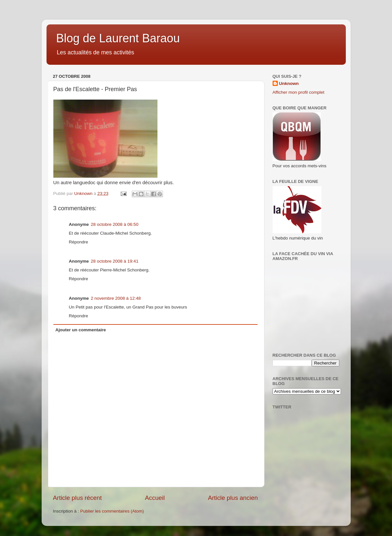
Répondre (79, 242)
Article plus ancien (233, 498)
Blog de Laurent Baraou (118, 38)
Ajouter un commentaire (81, 330)
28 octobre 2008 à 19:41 (115, 261)
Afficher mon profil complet (299, 92)
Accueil (155, 498)
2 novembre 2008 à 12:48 (116, 298)
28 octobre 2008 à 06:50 (115, 224)
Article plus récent (77, 498)
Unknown (289, 83)
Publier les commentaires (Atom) (112, 511)
